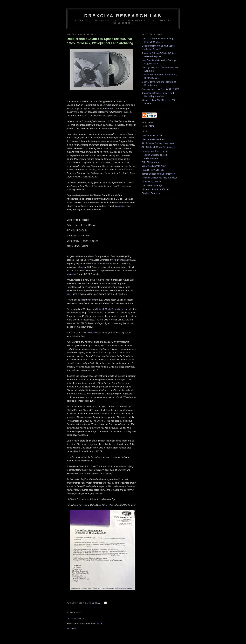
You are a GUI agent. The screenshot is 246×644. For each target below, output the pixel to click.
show (122, 260)
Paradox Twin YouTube (153, 170)
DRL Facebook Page (152, 185)
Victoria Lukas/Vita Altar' (154, 166)
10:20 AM (96, 603)
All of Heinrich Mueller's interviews (159, 147)
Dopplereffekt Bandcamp (154, 139)
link (68, 294)
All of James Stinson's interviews (158, 143)
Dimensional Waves (152, 181)
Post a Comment (77, 619)
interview (91, 332)
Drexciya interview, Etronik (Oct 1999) (160, 89)
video (90, 300)
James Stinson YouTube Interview (158, 174)
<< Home (71, 628)
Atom (99, 623)
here (125, 294)
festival (70, 274)
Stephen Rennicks (151, 193)
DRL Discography (150, 162)
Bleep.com (114, 108)
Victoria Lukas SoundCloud (155, 189)
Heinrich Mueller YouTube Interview (159, 178)
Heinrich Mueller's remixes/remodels (114, 309)
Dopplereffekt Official (152, 136)
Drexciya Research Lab (123, 16)
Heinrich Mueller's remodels (155, 151)
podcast (121, 206)
